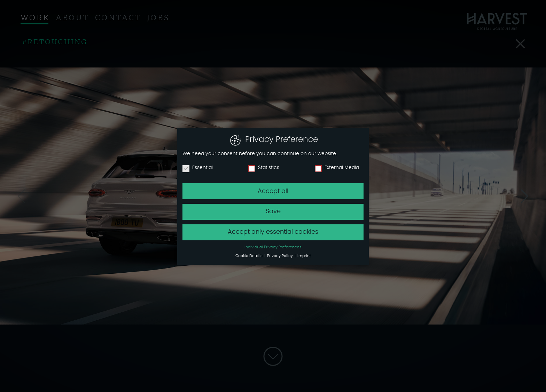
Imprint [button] (304, 256)
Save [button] (273, 211)
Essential (198, 167)
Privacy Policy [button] (280, 256)
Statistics (264, 167)
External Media (337, 167)
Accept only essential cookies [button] (273, 232)
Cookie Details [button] (249, 256)
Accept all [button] (273, 191)
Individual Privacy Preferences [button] (273, 247)
